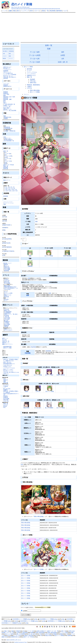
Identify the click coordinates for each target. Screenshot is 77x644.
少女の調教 (7, 269)
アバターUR (8, 159)
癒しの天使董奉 (49, 408)
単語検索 (52, 11)
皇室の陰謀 (7, 268)
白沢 (4, 379)
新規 (43, 11)
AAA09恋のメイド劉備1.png (55, 621)
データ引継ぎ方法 (8, 73)
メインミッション (8, 202)
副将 (10, 54)
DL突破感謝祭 (8, 312)
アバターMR (8, 154)
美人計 (6, 292)
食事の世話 (33, 83)
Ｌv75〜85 (12, 188)
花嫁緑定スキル (31, 75)
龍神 (6, 251)
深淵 (4, 255)
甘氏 (22, 464)
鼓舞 (36, 222)
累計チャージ (8, 294)
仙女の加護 (7, 318)
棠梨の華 (6, 382)
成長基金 (6, 78)
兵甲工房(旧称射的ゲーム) (11, 288)
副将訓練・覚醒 (7, 99)
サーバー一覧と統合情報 (10, 110)
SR (5, 163)
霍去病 (5, 406)
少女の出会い (8, 289)
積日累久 (7, 299)
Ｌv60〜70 (7, 188)
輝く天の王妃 (7, 389)
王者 (4, 251)
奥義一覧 (6, 166)
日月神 (10, 251)
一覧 (47, 11)
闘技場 (6, 264)
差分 (18, 11)
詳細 (36, 619)
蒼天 (6, 243)
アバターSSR (8, 161)
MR (5, 155)
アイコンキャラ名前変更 (10, 75)
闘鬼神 (10, 247)
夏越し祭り (7, 310)
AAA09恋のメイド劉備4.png (47, 619)
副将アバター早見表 (9, 165)
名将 (9, 243)
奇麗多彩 (6, 397)
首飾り (10, 225)
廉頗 (26, 375)
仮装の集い (7, 282)
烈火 (4, 239)
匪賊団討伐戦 (8, 117)
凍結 (14, 11)
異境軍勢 (6, 196)
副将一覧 (6, 151)
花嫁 (4, 381)
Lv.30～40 (7, 187)
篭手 (6, 225)
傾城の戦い (7, 267)
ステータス (6, 84)
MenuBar (5, 340)
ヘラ (4, 387)
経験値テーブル (7, 109)
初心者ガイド (7, 68)
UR (5, 160)
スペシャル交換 (8, 293)
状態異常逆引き (7, 86)
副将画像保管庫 (7, 347)
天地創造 (6, 386)
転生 (4, 102)
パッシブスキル (31, 74)
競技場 (4, 58)
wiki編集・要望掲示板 (10, 131)
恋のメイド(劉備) (35, 92)
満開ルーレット (8, 329)
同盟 (4, 116)
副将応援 (6, 169)
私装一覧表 (6, 108)
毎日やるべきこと (8, 76)
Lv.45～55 (12, 187)
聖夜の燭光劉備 (67, 256)
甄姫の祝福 (7, 286)
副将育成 (6, 98)
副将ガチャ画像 (7, 348)
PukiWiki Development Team (21, 642)
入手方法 (29, 88)
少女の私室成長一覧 (10, 104)
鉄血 (6, 239)
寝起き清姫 (26, 408)
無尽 (4, 247)
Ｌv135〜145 (14, 191)
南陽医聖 (7, 325)
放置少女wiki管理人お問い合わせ (14, 640)
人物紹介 (29, 86)
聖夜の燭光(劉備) (35, 90)
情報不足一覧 (6, 341)
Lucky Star (7, 281)
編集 (10, 11)
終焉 (6, 247)
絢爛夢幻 (6, 390)
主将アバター (8, 138)
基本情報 (29, 69)
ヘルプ (65, 11)
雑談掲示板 (7, 127)
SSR (6, 162)
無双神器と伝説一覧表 (9, 97)
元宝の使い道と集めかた (10, 77)
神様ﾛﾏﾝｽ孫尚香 (61, 375)
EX (5, 152)
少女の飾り (7, 319)
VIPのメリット (7, 72)
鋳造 (4, 100)
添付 (31, 11)
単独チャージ (8, 296)
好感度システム (7, 105)
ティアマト (6, 385)
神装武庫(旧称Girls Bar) (10, 287)
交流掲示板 (11, 51)
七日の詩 (7, 309)
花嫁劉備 (30, 266)
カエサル (6, 405)
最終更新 (59, 11)
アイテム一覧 (7, 107)
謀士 (11, 139)
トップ (4, 11)
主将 (4, 54)
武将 (6, 139)
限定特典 (7, 297)
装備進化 (6, 93)
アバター (29, 71)
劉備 (30, 256)
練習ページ (5, 338)
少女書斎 (7, 323)
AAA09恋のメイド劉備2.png (28, 621)
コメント (26, 94)
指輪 (4, 225)
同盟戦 (6, 118)
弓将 (8, 139)
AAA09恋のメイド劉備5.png (20, 619)
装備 (10, 56)
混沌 (13, 251)
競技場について (7, 263)
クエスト (5, 56)
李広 (4, 407)
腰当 (7, 228)
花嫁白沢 (6, 380)
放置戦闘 (6, 71)
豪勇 (4, 243)
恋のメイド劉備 (22, 4)
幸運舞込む (7, 322)
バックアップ (25, 11)
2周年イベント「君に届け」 (11, 314)
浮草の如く (33, 81)
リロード (37, 11)
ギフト (6, 301)
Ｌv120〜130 (8, 191)
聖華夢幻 (6, 396)
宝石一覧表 (6, 94)
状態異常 (6, 85)
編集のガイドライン (7, 344)
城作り (5, 103)
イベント (11, 58)
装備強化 (6, 92)
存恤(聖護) (33, 347)
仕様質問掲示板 (8, 128)
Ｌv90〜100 (7, 189)
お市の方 (38, 391)
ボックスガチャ (8, 330)
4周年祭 (6, 327)
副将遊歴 (6, 167)
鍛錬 (4, 95)
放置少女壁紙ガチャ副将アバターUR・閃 (47, 631)
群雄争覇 (7, 271)
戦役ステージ (7, 180)
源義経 (26, 391)
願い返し (7, 320)
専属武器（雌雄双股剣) (33, 85)
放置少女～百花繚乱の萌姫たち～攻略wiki (11, 360)
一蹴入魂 (7, 317)
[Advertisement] (39, 27)
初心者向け (5, 51)
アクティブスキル (32, 72)
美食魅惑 (32, 79)
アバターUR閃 (8, 156)
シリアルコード (7, 70)
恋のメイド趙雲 (49, 375)
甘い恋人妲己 (38, 408)
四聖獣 (10, 239)
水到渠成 (7, 315)
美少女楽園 (7, 283)
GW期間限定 (7, 313)
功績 (4, 204)
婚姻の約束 (4, 637)
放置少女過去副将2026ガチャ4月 (11, 394)
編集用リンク (6, 343)
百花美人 (7, 279)
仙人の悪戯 (7, 324)
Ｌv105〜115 (14, 189)
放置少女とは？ (7, 67)
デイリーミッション (9, 203)
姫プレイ (7, 266)
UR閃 (6, 157)
